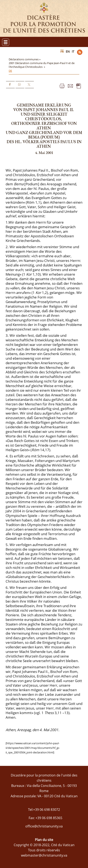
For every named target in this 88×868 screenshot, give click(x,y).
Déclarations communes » (25, 59)
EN (68, 51)
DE (10, 71)
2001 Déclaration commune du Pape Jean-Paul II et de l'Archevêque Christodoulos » (42, 65)
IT (73, 51)
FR (62, 51)
